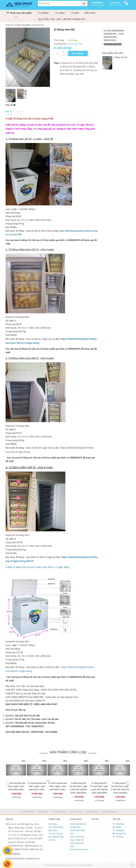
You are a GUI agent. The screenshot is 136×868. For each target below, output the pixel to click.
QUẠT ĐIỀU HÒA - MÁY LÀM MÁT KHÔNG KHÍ (62, 19)
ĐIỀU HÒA (90, 13)
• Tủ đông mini (43, 812)
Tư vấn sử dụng (55, 834)
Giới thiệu (53, 824)
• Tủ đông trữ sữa (75, 812)
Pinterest (118, 837)
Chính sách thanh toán (78, 832)
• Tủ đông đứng (92, 812)
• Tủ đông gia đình (58, 812)
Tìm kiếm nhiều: (27, 812)
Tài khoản (115, 3)
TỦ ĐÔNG (44, 13)
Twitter (117, 827)
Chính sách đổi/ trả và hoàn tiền (78, 826)
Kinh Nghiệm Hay (56, 837)
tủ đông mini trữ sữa (83, 70)
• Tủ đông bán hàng (108, 812)
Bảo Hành (53, 830)
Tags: (57, 63)
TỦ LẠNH (60, 13)
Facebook (119, 824)
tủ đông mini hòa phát (87, 63)
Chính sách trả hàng (79, 850)
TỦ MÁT (75, 13)
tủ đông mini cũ (67, 63)
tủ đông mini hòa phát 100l (73, 67)
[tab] (9, 112)
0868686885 (97, 3)
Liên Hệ (52, 840)
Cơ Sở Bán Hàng (56, 827)
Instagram (119, 830)
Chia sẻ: (9, 105)
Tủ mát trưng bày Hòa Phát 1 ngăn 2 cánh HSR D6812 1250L (58, 786)
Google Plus (120, 834)
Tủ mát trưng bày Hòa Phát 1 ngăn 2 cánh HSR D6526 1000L (16, 786)
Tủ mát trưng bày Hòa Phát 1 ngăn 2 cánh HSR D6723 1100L (37, 786)
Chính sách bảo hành (77, 845)
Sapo (90, 865)
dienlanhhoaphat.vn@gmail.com (24, 858)
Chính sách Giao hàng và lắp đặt (77, 838)
